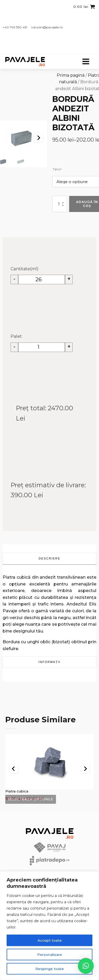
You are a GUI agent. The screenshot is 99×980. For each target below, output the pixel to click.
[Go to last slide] (14, 769)
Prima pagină (71, 75)
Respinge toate (50, 969)
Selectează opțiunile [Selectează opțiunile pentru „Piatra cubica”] (31, 799)
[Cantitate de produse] (60, 204)
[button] (21, 162)
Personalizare (50, 955)
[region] (49, 926)
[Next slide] (39, 138)
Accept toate (49, 940)
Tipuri (57, 169)
